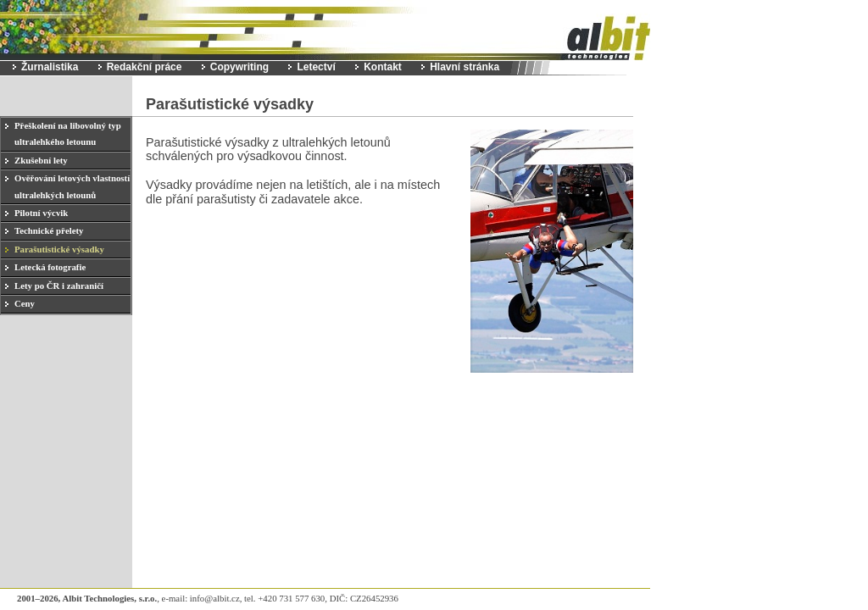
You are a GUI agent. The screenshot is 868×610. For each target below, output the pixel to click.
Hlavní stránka (465, 67)
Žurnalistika (50, 67)
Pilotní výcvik (41, 213)
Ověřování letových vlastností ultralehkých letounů (72, 186)
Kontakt (383, 67)
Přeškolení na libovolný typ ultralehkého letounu (68, 133)
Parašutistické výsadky (59, 249)
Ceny (25, 303)
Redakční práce (145, 67)
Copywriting (239, 67)
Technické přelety (49, 230)
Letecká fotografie (50, 267)
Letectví (316, 67)
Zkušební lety (41, 160)
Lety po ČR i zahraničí (59, 286)
